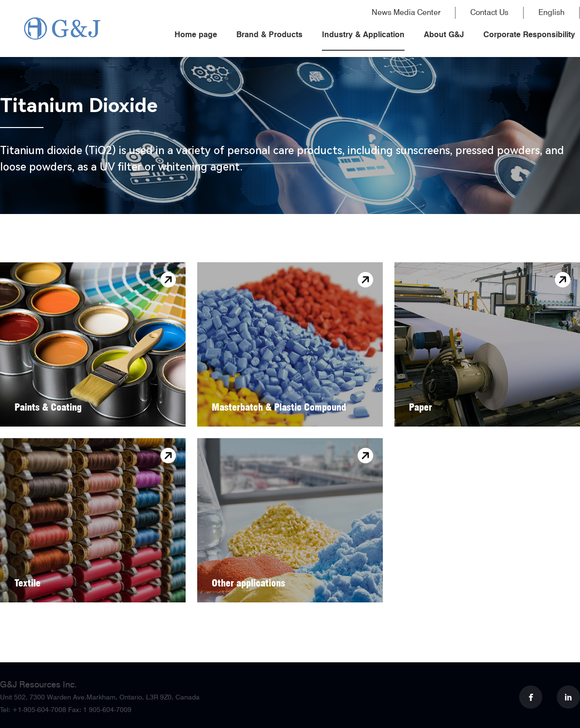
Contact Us (489, 13)
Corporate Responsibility (529, 35)
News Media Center (406, 13)
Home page (196, 35)
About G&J (444, 35)
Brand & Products (269, 35)
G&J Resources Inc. (38, 684)
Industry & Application (363, 35)
